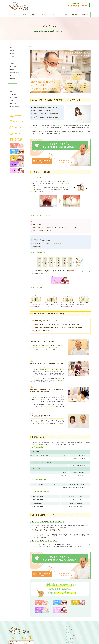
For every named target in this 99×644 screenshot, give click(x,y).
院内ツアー (13, 60)
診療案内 (34, 14)
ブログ (55, 14)
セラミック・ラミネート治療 (16, 85)
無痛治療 (12, 69)
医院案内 (24, 14)
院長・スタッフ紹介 (14, 66)
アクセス (44, 14)
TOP (14, 14)
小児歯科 (12, 76)
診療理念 (12, 57)
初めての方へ (13, 51)
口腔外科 (12, 91)
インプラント (13, 82)
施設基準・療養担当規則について (17, 107)
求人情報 (65, 14)
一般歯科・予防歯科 (14, 72)
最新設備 (12, 63)
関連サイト (85, 14)
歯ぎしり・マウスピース (15, 97)
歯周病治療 (13, 79)
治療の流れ (13, 54)
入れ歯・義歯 (13, 94)
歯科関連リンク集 (14, 110)
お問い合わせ (75, 14)
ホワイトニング (14, 88)
